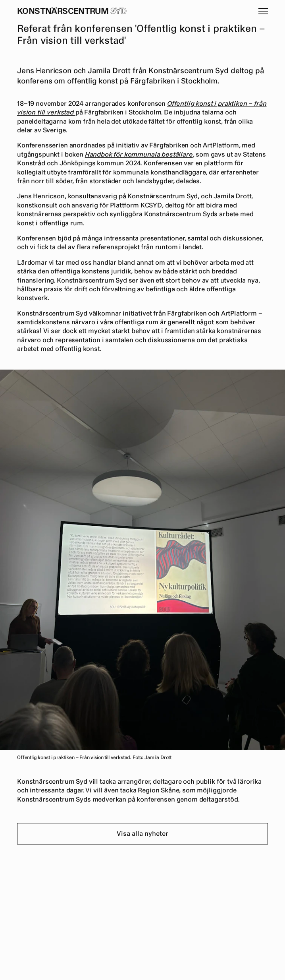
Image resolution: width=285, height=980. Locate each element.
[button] (263, 11)
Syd (118, 11)
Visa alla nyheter (142, 834)
